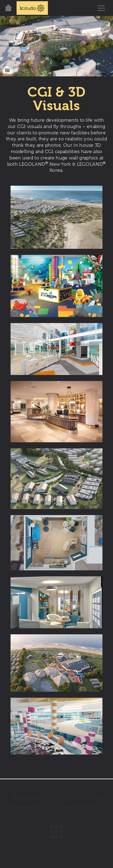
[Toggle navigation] (101, 8)
